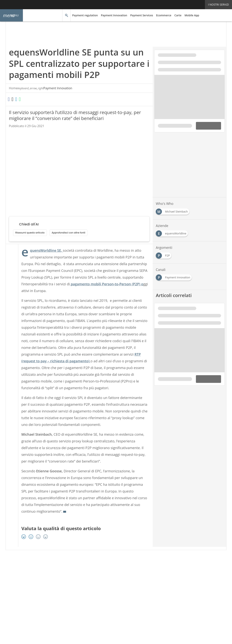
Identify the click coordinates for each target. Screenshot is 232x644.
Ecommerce (161, 15)
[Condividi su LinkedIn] (24, 99)
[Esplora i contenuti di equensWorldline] (172, 232)
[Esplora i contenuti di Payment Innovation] (174, 276)
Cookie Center (157, 578)
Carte (174, 15)
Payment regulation (84, 15)
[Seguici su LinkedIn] (82, 570)
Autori (29, 578)
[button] (12, 15)
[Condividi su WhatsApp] (31, 99)
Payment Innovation (112, 15)
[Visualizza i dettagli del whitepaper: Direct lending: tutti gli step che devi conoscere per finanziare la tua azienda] (189, 317)
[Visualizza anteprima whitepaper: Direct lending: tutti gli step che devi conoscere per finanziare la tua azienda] (189, 355)
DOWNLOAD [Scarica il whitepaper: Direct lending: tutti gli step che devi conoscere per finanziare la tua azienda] (209, 382)
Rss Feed (52, 578)
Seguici (66, 570)
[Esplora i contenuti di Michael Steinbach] (173, 211)
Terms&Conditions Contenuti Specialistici (119, 578)
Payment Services (139, 15)
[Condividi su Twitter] (17, 99)
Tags (39, 578)
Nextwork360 (22, 596)
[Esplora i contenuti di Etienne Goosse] (208, 232)
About (17, 578)
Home (13, 88)
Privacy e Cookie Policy (76, 578)
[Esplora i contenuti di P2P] (164, 255)
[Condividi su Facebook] (10, 99)
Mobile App (188, 15)
